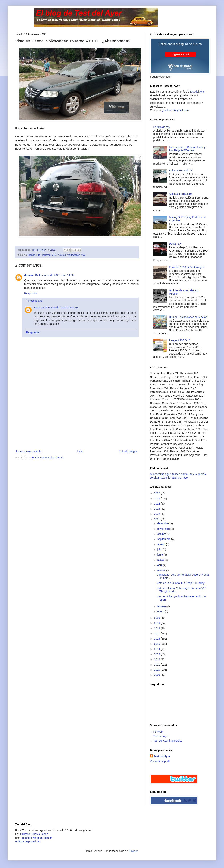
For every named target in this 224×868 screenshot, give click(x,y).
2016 (157, 639)
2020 (157, 618)
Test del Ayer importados (168, 741)
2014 (157, 649)
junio (160, 555)
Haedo (32, 255)
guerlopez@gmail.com (175, 110)
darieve (29, 275)
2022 (157, 514)
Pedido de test (162, 127)
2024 (157, 504)
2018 (157, 628)
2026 (157, 493)
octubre (162, 534)
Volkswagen (74, 255)
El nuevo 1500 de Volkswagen (187, 267)
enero (161, 611)
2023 (157, 509)
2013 (157, 654)
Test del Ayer (197, 92)
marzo (161, 570)
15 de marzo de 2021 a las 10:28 (54, 275)
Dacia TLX (175, 244)
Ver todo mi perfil (160, 761)
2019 (157, 623)
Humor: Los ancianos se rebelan (188, 317)
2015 (157, 644)
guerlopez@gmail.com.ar (37, 838)
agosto (162, 544)
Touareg (46, 255)
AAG (37, 308)
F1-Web (158, 732)
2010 (157, 670)
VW (83, 255)
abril (160, 565)
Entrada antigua (128, 451)
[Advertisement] (77, 421)
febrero (162, 606)
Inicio (80, 451)
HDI (39, 255)
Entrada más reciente (29, 451)
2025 (157, 498)
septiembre (164, 539)
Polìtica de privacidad (28, 841)
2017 (157, 633)
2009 (157, 675)
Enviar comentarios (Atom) (48, 458)
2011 (157, 665)
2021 (157, 519)
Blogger (133, 851)
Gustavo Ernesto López (34, 834)
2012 (157, 659)
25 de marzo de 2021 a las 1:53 (60, 308)
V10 (54, 255)
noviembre (164, 529)
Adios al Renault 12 (180, 170)
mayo (161, 560)
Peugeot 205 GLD (180, 340)
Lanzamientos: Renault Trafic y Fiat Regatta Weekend (187, 149)
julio (160, 549)
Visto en (62, 255)
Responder (31, 293)
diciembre (163, 523)
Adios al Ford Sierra (181, 194)
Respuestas (35, 301)
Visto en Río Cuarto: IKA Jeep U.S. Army (181, 583)
